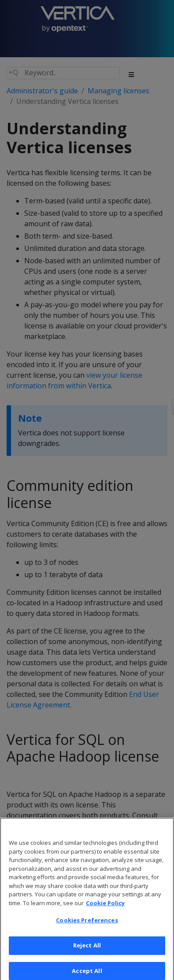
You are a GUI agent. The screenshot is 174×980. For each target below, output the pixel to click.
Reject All (87, 949)
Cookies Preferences (87, 924)
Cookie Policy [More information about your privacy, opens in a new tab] (105, 906)
